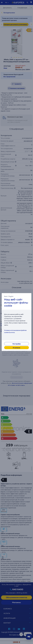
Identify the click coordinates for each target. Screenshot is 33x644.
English (11, 296)
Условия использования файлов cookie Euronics (15, 331)
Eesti (6, 296)
